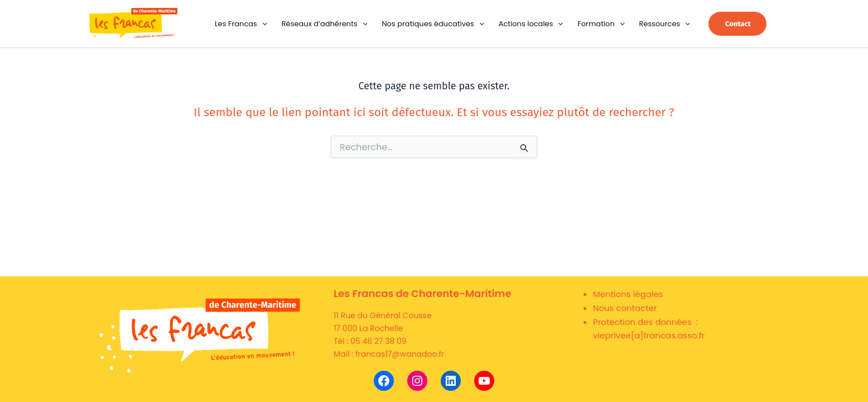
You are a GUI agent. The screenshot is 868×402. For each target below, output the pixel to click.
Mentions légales (628, 294)
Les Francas (241, 24)
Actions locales (531, 24)
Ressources (665, 24)
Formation (601, 24)
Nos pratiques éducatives (433, 24)
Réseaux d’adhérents (325, 24)
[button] (262, 24)
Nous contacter (625, 308)
